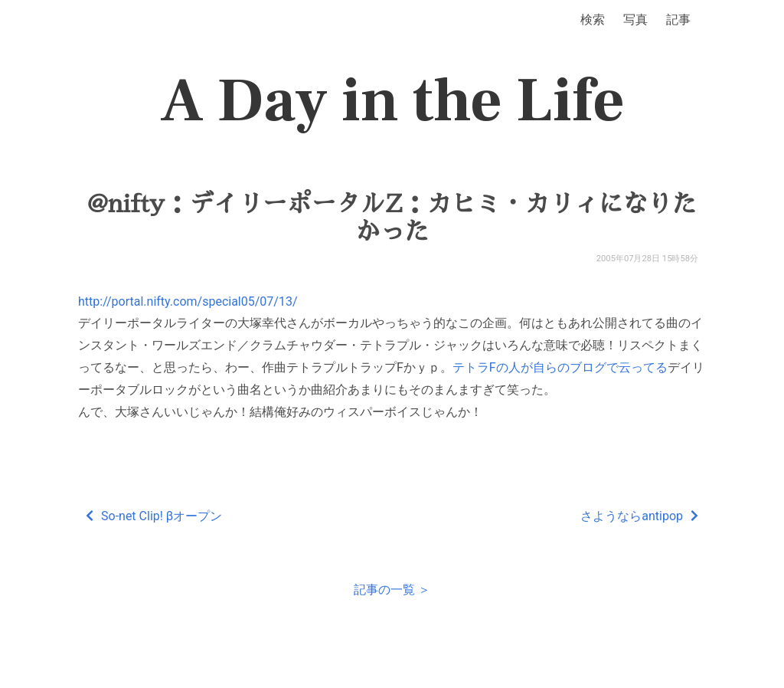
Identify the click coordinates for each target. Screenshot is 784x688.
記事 (678, 20)
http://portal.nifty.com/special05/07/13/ (188, 301)
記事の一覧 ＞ (392, 590)
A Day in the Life (392, 101)
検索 (593, 20)
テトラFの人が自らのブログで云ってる (560, 367)
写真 (635, 20)
